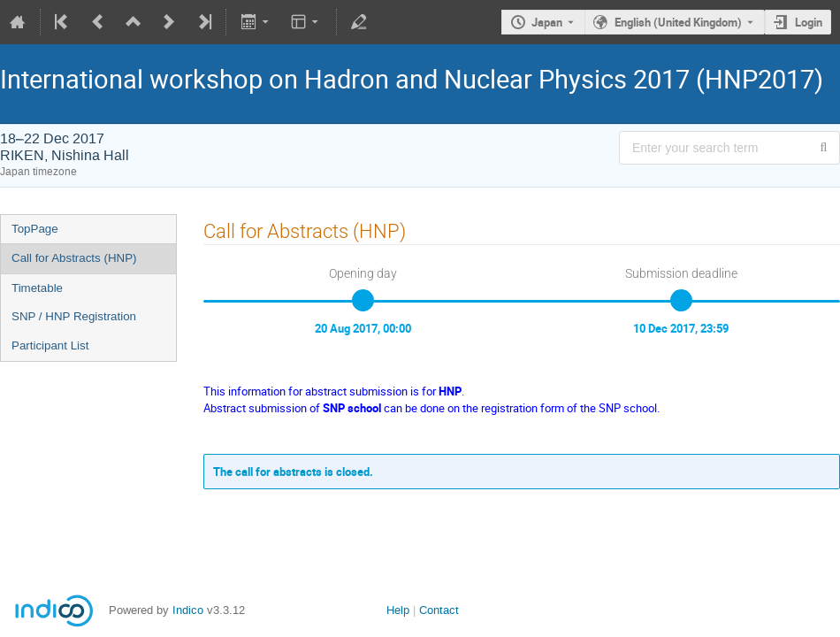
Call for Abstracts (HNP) (74, 258)
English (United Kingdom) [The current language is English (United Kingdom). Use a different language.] (678, 22)
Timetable (37, 288)
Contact (439, 610)
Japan (547, 22)
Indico (188, 610)
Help (398, 610)
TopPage (35, 229)
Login (809, 22)
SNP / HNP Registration (74, 316)
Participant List (50, 345)
